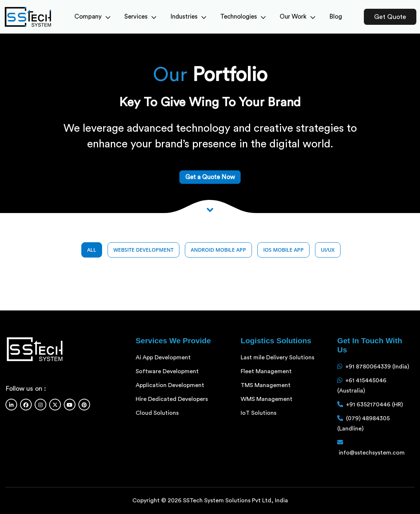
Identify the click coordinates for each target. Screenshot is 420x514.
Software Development (167, 371)
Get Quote (390, 17)
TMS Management (266, 385)
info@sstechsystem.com (372, 453)
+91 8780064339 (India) (377, 367)
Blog (336, 17)
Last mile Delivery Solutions (277, 358)
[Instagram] (40, 405)
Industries (188, 17)
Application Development (170, 385)
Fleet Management (266, 371)
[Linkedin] (11, 405)
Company (92, 17)
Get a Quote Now (210, 177)
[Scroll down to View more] (210, 209)
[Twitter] (55, 405)
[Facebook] (26, 405)
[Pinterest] (84, 405)
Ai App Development (163, 358)
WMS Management (267, 399)
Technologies (243, 17)
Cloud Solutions (157, 413)
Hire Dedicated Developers (172, 399)
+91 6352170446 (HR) (374, 405)
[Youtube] (70, 405)
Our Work (297, 17)
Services (140, 17)
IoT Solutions (258, 413)
